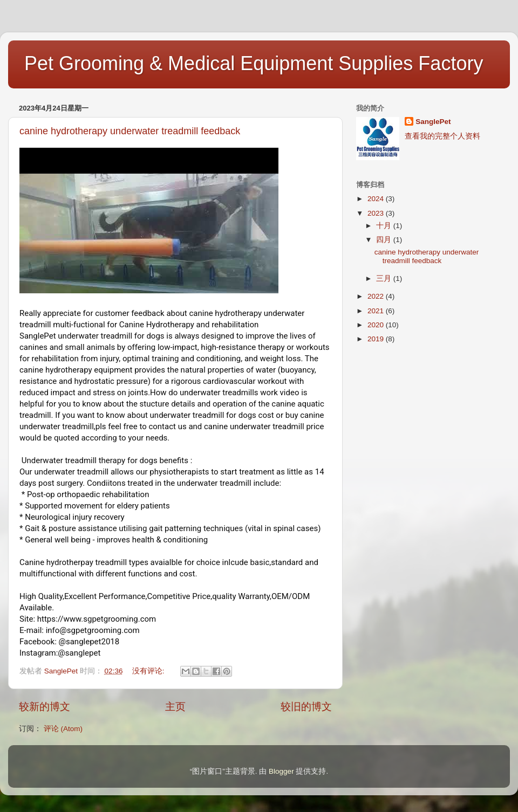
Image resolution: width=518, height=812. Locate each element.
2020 (377, 325)
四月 (385, 240)
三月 (385, 278)
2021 (377, 311)
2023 (377, 213)
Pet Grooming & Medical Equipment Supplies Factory (254, 63)
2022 (377, 296)
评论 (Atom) (63, 729)
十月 (385, 226)
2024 (377, 199)
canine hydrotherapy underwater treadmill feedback (130, 131)
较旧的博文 (306, 707)
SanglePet (433, 122)
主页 (175, 707)
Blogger (281, 771)
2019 (377, 339)
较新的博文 (45, 707)
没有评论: (149, 671)
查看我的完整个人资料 (442, 136)
